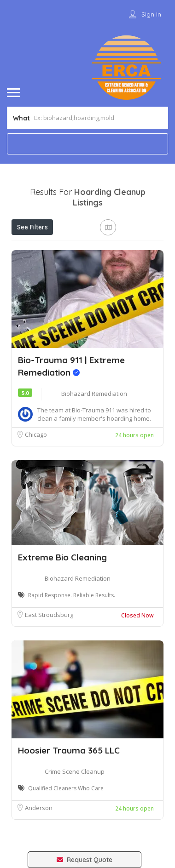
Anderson (39, 808)
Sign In (151, 14)
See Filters (32, 227)
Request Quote (85, 860)
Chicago (36, 434)
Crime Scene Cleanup (75, 771)
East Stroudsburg (49, 615)
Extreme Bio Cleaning (62, 557)
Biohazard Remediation (94, 394)
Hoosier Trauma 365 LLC (69, 750)
